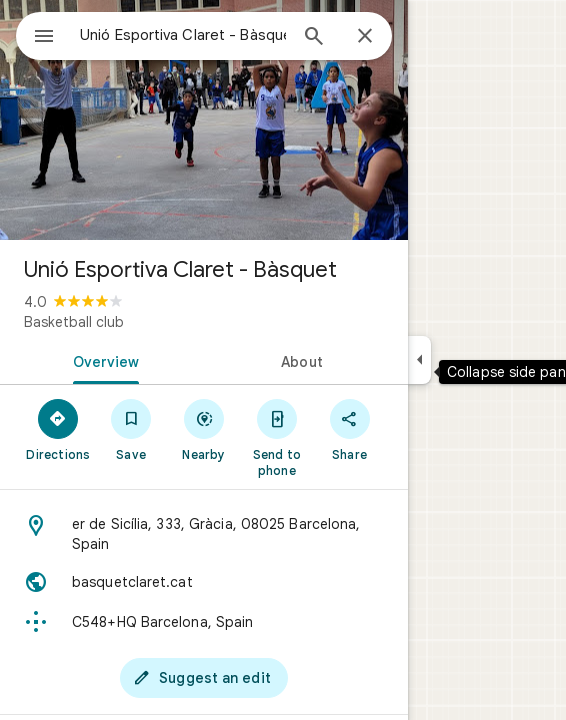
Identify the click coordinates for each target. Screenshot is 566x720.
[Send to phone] (276, 437)
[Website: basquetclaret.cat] (204, 582)
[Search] (314, 38)
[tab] (102, 360)
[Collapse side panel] (419, 360)
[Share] (349, 429)
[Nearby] (204, 429)
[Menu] (44, 38)
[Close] (365, 37)
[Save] (131, 429)
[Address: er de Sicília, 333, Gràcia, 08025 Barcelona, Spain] (204, 534)
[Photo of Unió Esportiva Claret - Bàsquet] (204, 120)
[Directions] (58, 429)
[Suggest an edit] (204, 678)
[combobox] (183, 35)
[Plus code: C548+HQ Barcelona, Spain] (204, 622)
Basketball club (74, 322)
